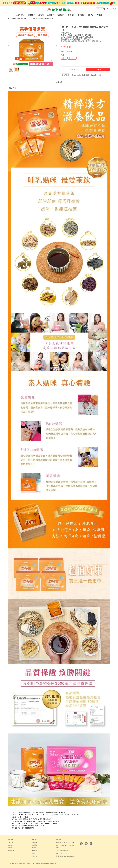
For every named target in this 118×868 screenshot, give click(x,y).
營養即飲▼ (32, 15)
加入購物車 (73, 69)
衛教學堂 (90, 15)
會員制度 (34, 845)
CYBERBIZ (54, 863)
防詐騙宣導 (11, 851)
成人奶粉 (41, 15)
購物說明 (34, 848)
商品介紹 (59, 82)
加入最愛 (65, 75)
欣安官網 (10, 842)
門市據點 (99, 15)
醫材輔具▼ (81, 15)
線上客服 (34, 856)
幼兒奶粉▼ (51, 15)
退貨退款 (34, 851)
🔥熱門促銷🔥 (20, 15)
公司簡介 (10, 845)
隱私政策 (34, 853)
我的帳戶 (34, 842)
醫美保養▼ (71, 15)
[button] (56, 46)
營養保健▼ (61, 15)
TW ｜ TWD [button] (100, 9)
